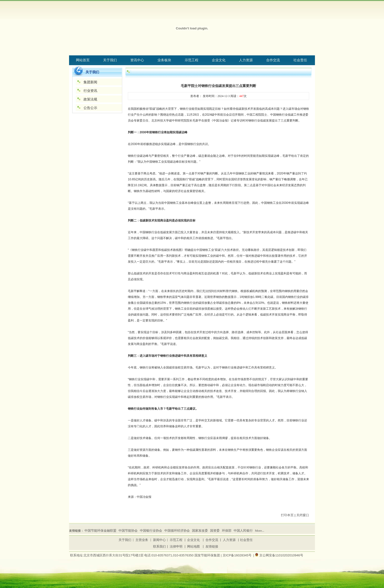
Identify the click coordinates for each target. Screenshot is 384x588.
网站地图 (193, 546)
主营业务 (142, 540)
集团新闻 (90, 82)
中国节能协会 (128, 531)
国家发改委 (200, 531)
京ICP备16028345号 (237, 555)
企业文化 (193, 540)
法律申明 (176, 546)
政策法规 (90, 99)
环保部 (227, 531)
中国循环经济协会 (177, 531)
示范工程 (176, 540)
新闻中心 (159, 540)
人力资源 (229, 540)
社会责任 (246, 540)
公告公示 (90, 108)
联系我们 (159, 546)
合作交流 (212, 540)
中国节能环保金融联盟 (100, 531)
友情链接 (212, 546)
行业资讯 (90, 91)
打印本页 (287, 515)
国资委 (215, 531)
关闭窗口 (303, 515)
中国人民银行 (243, 531)
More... (260, 531)
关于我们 (125, 540)
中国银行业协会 (151, 531)
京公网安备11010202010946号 (281, 555)
